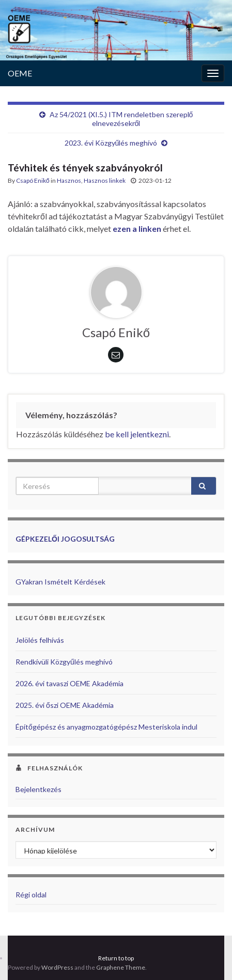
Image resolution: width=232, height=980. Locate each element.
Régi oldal (31, 895)
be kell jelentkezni (137, 434)
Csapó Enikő (33, 180)
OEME (20, 73)
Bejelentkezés (38, 789)
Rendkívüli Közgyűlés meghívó (64, 662)
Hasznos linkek (105, 180)
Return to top (116, 958)
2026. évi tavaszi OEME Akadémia (69, 683)
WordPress (57, 967)
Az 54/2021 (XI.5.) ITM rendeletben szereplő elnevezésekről (121, 119)
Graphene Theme (121, 967)
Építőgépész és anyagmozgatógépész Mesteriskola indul (106, 727)
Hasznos (69, 180)
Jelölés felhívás (40, 640)
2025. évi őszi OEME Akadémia (65, 705)
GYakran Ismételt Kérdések (60, 582)
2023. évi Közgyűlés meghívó (111, 143)
